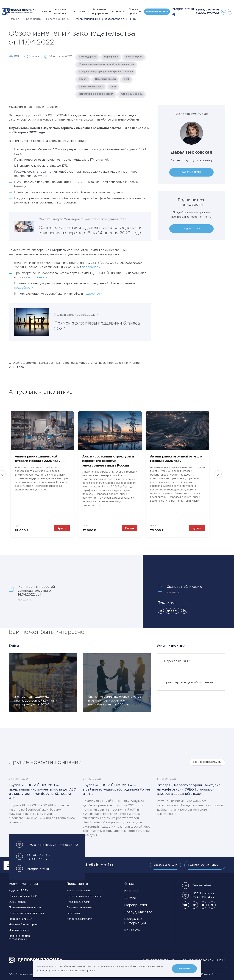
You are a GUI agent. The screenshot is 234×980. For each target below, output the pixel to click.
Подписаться (192, 229)
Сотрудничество (138, 912)
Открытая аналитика (80, 908)
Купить (62, 528)
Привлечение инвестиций (25, 908)
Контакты (118, 12)
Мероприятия (136, 905)
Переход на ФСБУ (20, 919)
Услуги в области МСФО (24, 896)
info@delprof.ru (183, 9)
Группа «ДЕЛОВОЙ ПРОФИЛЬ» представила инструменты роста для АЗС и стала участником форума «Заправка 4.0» (42, 792)
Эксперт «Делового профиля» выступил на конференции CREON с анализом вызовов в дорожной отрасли (189, 790)
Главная (14, 19)
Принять (184, 969)
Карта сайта (209, 974)
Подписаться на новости (205, 865)
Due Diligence (17, 902)
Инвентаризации (19, 930)
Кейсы (14, 646)
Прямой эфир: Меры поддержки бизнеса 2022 (97, 326)
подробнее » (91, 267)
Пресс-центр (133, 12)
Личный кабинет (197, 886)
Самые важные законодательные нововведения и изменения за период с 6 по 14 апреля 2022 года (90, 230)
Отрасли (80, 12)
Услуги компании (23, 884)
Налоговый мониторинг (23, 925)
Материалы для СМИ (79, 919)
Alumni (130, 898)
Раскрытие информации (100, 12)
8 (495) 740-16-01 (207, 10)
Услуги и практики (60, 12)
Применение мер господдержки (19, 938)
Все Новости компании (207, 762)
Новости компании (58, 19)
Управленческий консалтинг (27, 913)
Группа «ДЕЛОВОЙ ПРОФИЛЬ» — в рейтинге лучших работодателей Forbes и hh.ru (116, 790)
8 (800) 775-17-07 (207, 13)
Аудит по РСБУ (19, 891)
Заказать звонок (157, 12)
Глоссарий (73, 913)
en (230, 12)
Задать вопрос (192, 172)
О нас (44, 12)
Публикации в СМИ (78, 902)
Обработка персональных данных (29, 974)
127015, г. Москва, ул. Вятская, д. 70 (198, 895)
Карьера (131, 891)
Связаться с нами (165, 865)
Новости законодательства (84, 896)
